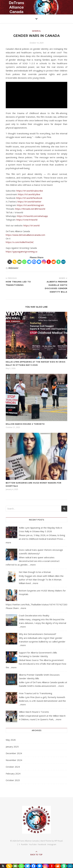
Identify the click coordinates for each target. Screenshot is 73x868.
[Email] (19, 262)
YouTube (33, 844)
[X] (10, 262)
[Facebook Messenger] (39, 262)
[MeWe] (63, 262)
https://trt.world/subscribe (30, 191)
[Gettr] (49, 262)
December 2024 (14, 753)
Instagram (52, 844)
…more (32, 565)
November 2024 (14, 760)
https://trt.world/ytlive (29, 194)
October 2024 (13, 767)
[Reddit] (54, 262)
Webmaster (13, 268)
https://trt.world (31, 225)
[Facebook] (34, 262)
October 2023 (13, 780)
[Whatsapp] (24, 262)
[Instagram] (44, 262)
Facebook (42, 844)
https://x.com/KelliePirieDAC (20, 242)
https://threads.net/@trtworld (30, 209)
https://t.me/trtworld (27, 220)
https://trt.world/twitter (29, 202)
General (37, 31)
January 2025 (12, 747)
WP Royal (58, 841)
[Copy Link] (15, 262)
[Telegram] (29, 262)
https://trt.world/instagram (30, 205)
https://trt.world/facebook (29, 198)
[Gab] (58, 262)
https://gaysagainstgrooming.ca (21, 252)
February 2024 (13, 774)
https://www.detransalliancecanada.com (25, 235)
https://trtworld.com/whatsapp (32, 216)
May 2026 (11, 740)
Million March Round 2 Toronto (25, 424)
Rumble (24, 844)
